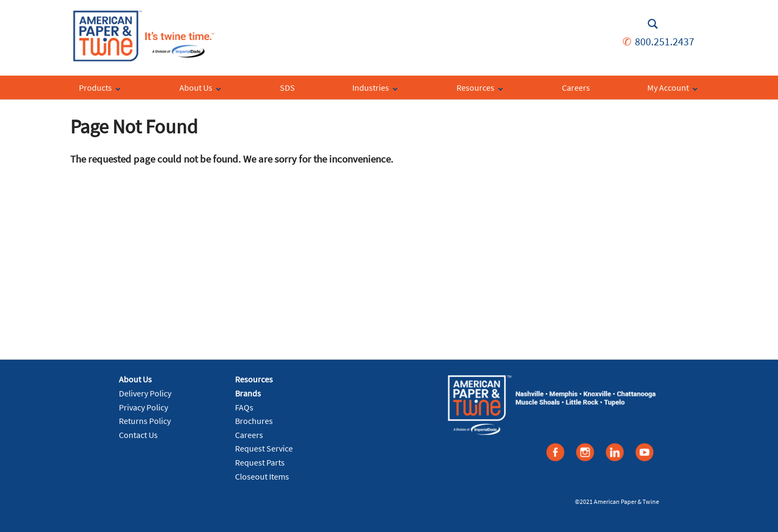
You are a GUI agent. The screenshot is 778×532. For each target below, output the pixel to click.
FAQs (244, 407)
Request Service (264, 448)
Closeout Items (262, 476)
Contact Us (138, 435)
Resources (254, 379)
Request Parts (260, 462)
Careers (249, 435)
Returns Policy (145, 421)
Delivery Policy (145, 393)
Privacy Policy (143, 407)
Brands (248, 393)
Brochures (254, 421)
